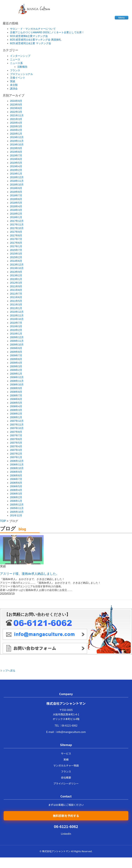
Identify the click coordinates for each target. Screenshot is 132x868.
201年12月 (16, 515)
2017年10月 (17, 228)
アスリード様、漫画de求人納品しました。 (30, 574)
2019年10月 (17, 145)
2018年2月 (16, 214)
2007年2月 (16, 454)
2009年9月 (16, 348)
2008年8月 (16, 392)
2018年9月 (16, 188)
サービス (66, 753)
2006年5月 (16, 486)
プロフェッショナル (21, 74)
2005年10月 (17, 512)
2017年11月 (17, 225)
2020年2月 (16, 130)
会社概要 (66, 777)
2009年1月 (16, 374)
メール (45, 634)
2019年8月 (16, 152)
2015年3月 (16, 254)
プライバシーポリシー (66, 783)
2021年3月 (16, 119)
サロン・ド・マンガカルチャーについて (33, 29)
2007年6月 (16, 439)
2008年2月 (16, 414)
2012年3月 (16, 283)
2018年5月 (16, 203)
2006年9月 (16, 472)
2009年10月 (17, 345)
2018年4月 (16, 206)
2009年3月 (16, 366)
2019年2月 (16, 170)
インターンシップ (20, 56)
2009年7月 (16, 355)
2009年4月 (16, 363)
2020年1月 (16, 134)
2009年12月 (17, 337)
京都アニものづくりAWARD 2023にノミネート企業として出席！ (47, 32)
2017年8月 (16, 235)
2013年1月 (16, 279)
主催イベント (18, 78)
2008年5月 (16, 403)
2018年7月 (16, 195)
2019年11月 (17, 141)
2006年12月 (17, 461)
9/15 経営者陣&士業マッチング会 (29, 36)
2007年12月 (17, 421)
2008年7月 (16, 395)
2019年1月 (16, 174)
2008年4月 (16, 406)
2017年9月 (16, 232)
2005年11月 (17, 508)
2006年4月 (16, 490)
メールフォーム (45, 648)
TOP (3, 521)
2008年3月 (16, 410)
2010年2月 (16, 330)
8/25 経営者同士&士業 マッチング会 (31, 43)
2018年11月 (17, 181)
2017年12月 (17, 221)
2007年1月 (16, 457)
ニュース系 (16, 63)
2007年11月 (17, 425)
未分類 (14, 85)
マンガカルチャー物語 (66, 765)
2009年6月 (16, 359)
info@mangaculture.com (71, 732)
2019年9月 (16, 148)
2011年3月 (16, 305)
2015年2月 (16, 257)
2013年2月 (16, 275)
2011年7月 (16, 294)
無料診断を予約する (66, 816)
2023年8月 (16, 108)
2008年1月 (16, 417)
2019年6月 (16, 159)
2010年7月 (16, 323)
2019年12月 (17, 137)
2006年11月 (17, 465)
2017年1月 (16, 246)
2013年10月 (17, 268)
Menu (122, 18)
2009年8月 (16, 352)
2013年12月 (17, 265)
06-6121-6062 (69, 725)
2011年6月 (16, 297)
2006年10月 (17, 468)
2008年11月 (17, 381)
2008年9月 (16, 388)
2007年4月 (16, 446)
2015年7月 (16, 250)
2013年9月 (16, 272)
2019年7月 (16, 155)
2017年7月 (16, 239)
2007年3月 (16, 450)
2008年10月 (17, 385)
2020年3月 (16, 126)
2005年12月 (17, 505)
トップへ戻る (8, 671)
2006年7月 (16, 479)
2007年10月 (17, 428)
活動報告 (22, 67)
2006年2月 (16, 497)
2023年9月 (16, 105)
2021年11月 (17, 115)
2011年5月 (16, 301)
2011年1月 (16, 308)
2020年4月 (16, 123)
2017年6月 (16, 243)
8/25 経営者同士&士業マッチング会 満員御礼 (36, 40)
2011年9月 (16, 286)
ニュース (15, 59)
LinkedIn (66, 834)
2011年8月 (16, 290)
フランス (15, 70)
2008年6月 (16, 399)
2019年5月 (16, 163)
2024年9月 (16, 101)
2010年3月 (16, 326)
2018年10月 (17, 185)
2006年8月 (16, 475)
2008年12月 (17, 377)
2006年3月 (16, 494)
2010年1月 (16, 334)
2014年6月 (16, 261)
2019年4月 (16, 166)
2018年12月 (17, 177)
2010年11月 (17, 315)
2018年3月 (16, 210)
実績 (13, 81)
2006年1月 (16, 501)
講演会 (14, 89)
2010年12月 (17, 312)
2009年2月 (16, 370)
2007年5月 (16, 443)
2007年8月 (16, 432)
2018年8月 (16, 192)
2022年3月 (16, 112)
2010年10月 (17, 319)
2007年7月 (16, 435)
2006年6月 (16, 483)
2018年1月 (16, 217)
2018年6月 (16, 199)
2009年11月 (17, 341)
